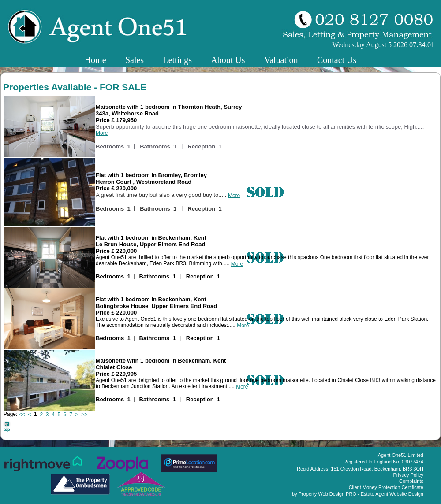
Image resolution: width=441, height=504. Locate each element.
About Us (228, 60)
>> (84, 415)
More (102, 133)
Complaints (411, 481)
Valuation (281, 60)
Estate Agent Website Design (392, 494)
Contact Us (337, 60)
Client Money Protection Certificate (386, 487)
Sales (135, 60)
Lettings (177, 60)
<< (22, 415)
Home (95, 60)
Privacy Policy (408, 475)
